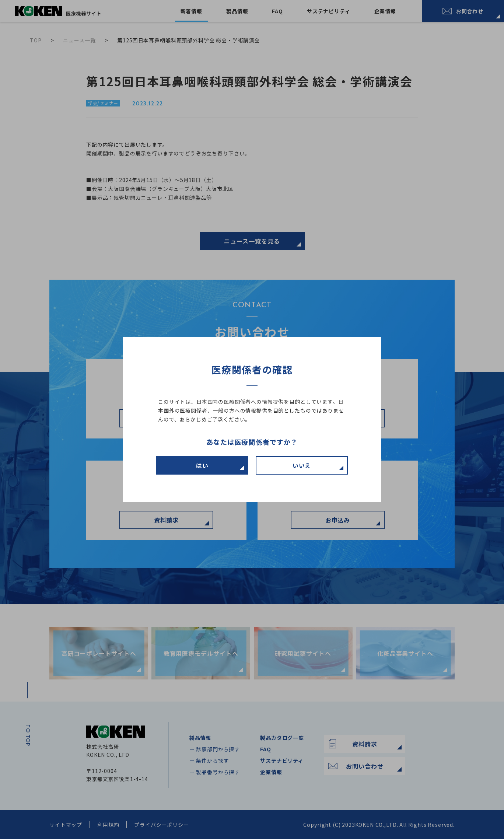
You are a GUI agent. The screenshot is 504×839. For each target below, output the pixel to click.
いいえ (302, 465)
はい (202, 465)
